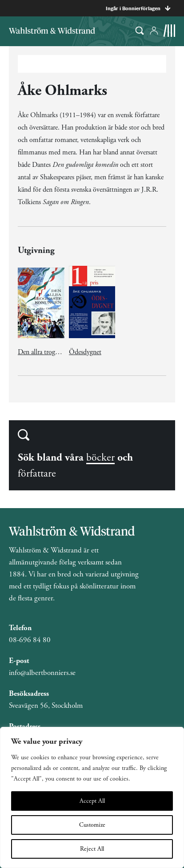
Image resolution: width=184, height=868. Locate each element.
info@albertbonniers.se (42, 673)
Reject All (92, 849)
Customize (92, 825)
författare (37, 473)
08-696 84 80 (30, 640)
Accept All (92, 801)
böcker (100, 458)
